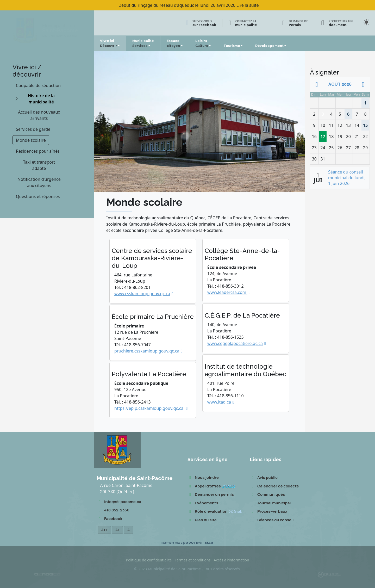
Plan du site (202, 520)
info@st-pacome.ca (119, 502)
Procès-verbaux (269, 512)
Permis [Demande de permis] (295, 25)
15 (365, 124)
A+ (117, 530)
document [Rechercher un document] (338, 25)
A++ (104, 530)
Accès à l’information (231, 560)
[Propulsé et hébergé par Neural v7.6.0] (329, 574)
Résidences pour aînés (38, 151)
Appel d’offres (211, 486)
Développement (269, 46)
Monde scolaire (31, 140)
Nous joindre (203, 478)
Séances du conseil (272, 520)
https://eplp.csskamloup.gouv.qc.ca (149, 408)
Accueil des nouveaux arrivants (39, 115)
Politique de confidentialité (149, 560)
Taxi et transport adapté (39, 165)
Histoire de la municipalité (41, 99)
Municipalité (143, 43)
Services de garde (33, 129)
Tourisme (232, 46)
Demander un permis (211, 495)
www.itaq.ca (219, 402)
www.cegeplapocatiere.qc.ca (235, 343)
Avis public (264, 478)
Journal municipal (270, 503)
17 (323, 135)
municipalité (246, 25)
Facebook (110, 519)
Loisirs (202, 43)
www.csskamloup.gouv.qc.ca (142, 294)
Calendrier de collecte (274, 486)
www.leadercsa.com (227, 292)
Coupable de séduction (38, 85)
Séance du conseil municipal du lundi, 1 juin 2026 (347, 178)
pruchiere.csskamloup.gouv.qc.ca (147, 351)
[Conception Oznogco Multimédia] (47, 574)
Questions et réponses (38, 196)
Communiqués (267, 495)
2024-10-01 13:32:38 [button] (187, 543)
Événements (203, 503)
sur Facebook (204, 25)
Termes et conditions (193, 560)
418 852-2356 (113, 510)
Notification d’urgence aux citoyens (39, 182)
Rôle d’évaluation (215, 512)
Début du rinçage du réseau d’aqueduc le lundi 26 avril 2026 (188, 5)
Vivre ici (109, 43)
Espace (173, 43)
